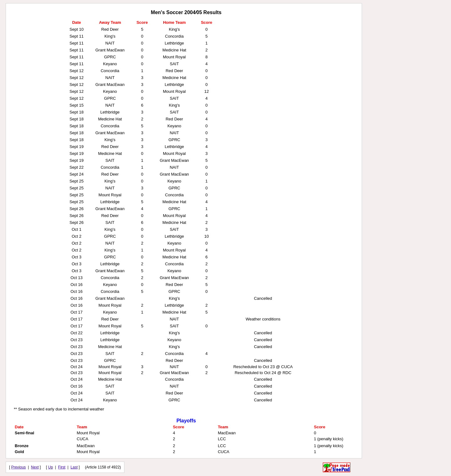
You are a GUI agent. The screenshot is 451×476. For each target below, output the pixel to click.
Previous (19, 467)
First (62, 467)
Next (35, 467)
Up (51, 467)
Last (74, 467)
